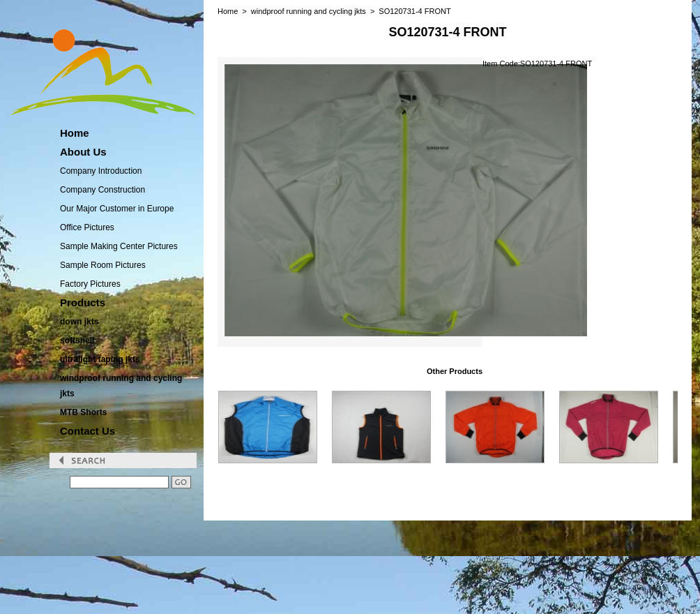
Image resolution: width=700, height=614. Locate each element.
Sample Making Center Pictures (119, 246)
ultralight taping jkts (100, 359)
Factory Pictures (90, 284)
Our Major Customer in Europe (117, 209)
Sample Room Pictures (103, 265)
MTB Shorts (83, 412)
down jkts (79, 322)
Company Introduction (101, 171)
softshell (77, 340)
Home (228, 11)
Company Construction (102, 190)
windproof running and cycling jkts (121, 386)
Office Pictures (87, 227)
